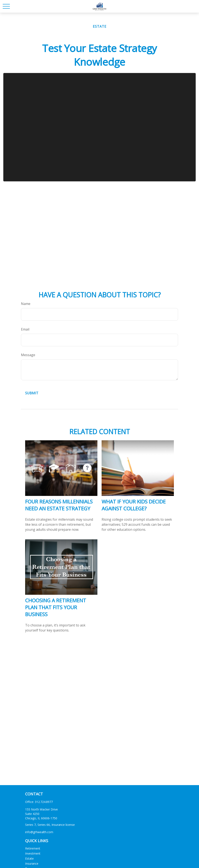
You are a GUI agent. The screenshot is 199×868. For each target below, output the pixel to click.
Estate (29, 858)
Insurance (32, 863)
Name (26, 304)
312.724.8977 (44, 802)
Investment (33, 853)
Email (25, 329)
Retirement (33, 848)
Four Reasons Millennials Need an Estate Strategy (59, 505)
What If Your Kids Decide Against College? (134, 505)
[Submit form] (32, 393)
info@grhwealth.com (39, 832)
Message (28, 355)
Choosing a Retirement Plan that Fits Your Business (56, 607)
